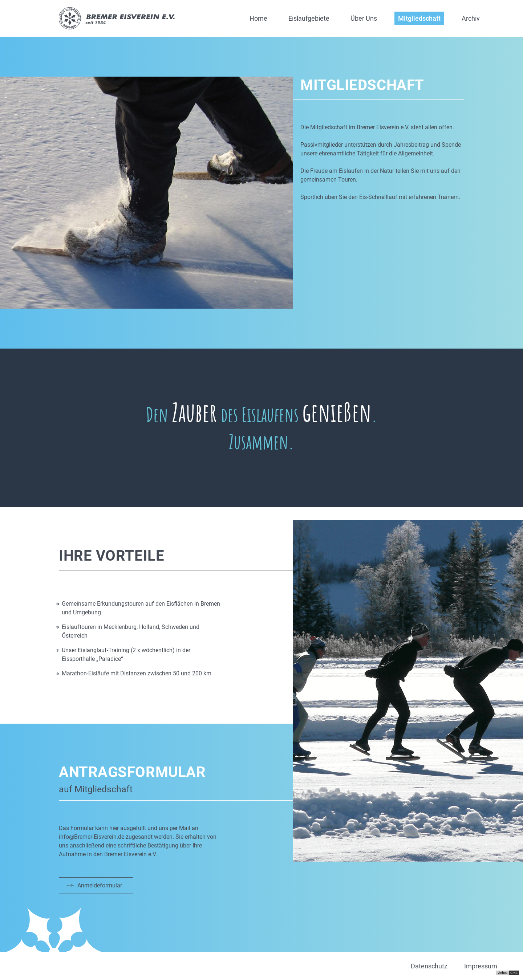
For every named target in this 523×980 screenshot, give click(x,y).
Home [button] (258, 18)
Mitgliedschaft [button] (419, 18)
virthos (502, 973)
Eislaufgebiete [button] (309, 18)
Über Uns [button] (364, 18)
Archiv (471, 18)
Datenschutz (429, 966)
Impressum (481, 966)
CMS (514, 973)
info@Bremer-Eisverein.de (92, 837)
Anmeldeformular (100, 885)
